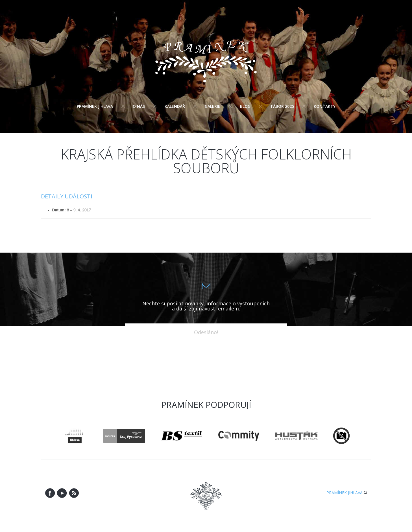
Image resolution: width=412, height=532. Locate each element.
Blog (245, 106)
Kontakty (325, 106)
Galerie (212, 106)
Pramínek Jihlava (95, 106)
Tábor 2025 (282, 106)
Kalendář (175, 106)
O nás (139, 106)
